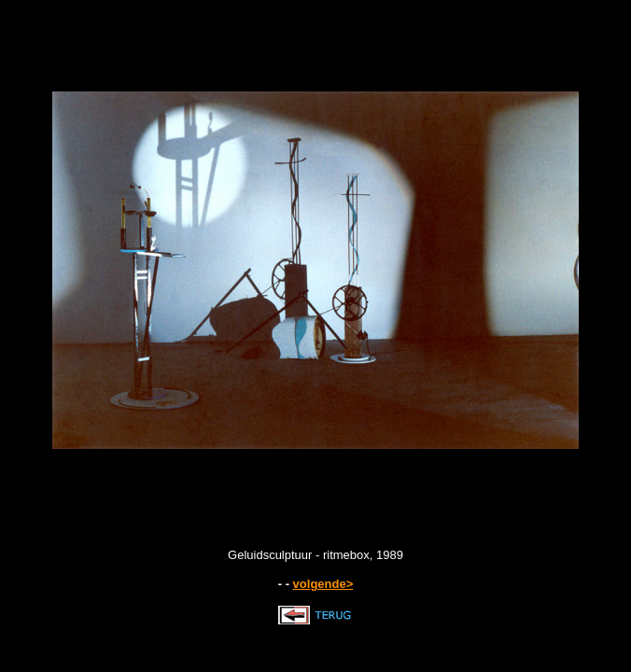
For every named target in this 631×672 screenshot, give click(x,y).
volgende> (323, 584)
